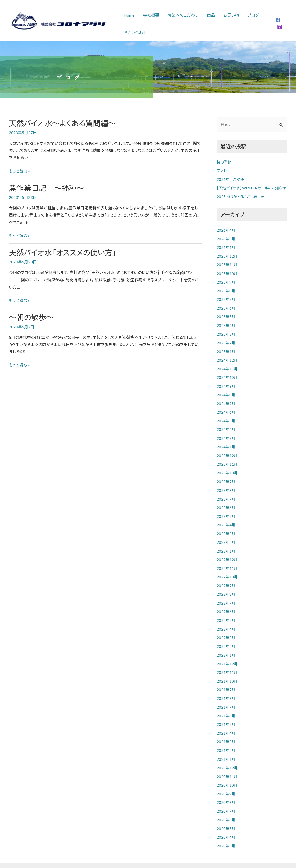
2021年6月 (226, 704)
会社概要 (150, 15)
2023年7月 (226, 492)
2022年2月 (226, 636)
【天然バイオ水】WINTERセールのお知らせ (251, 187)
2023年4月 (226, 517)
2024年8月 (226, 390)
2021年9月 (226, 678)
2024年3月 (226, 432)
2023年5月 (226, 509)
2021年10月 (227, 670)
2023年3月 (226, 526)
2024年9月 (226, 382)
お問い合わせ (135, 33)
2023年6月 (226, 500)
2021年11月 (227, 662)
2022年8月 (226, 585)
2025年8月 (226, 289)
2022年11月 (227, 560)
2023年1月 (226, 543)
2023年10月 (227, 466)
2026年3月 (226, 238)
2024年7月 (226, 399)
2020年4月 (226, 823)
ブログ (250, 15)
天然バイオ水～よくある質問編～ (62, 123)
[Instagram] (279, 27)
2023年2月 (226, 534)
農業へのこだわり (182, 15)
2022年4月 (226, 619)
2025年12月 (227, 255)
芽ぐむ (222, 171)
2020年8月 (226, 789)
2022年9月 (226, 577)
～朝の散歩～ (31, 317)
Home (129, 15)
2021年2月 (226, 738)
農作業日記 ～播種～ (46, 188)
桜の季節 (224, 162)
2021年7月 (226, 695)
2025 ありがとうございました (240, 196)
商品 (209, 15)
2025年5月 (226, 314)
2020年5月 (226, 814)
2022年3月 (226, 628)
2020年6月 (226, 805)
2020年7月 (226, 797)
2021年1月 (226, 746)
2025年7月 (226, 297)
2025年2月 (226, 339)
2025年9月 (226, 280)
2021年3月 (226, 729)
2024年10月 (227, 373)
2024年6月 (226, 407)
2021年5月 (226, 712)
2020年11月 (227, 763)
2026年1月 (226, 246)
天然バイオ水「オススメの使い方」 (62, 252)
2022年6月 (226, 602)
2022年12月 (227, 551)
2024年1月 (226, 441)
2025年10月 (227, 272)
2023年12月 (227, 450)
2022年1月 (226, 644)
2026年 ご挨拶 (230, 179)
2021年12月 (227, 653)
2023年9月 (226, 475)
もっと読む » (19, 171)
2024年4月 (226, 424)
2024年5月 (226, 416)
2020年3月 (226, 831)
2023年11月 (227, 458)
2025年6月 (226, 305)
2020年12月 (227, 755)
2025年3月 (226, 331)
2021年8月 (226, 687)
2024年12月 (227, 356)
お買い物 (229, 15)
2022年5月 (226, 611)
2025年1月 (226, 348)
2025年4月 (226, 322)
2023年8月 (226, 483)
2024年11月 (227, 365)
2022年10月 (227, 568)
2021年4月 (226, 721)
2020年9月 (226, 780)
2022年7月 (226, 594)
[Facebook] (278, 20)
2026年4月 (226, 229)
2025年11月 (227, 263)
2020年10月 (227, 772)
